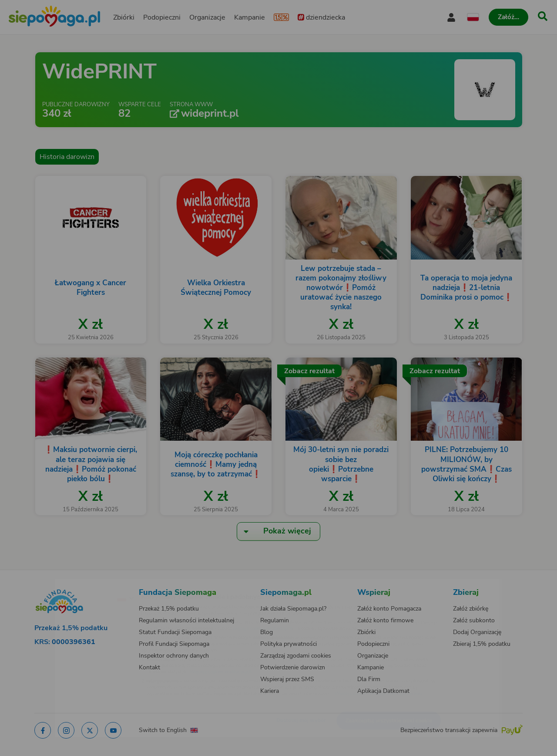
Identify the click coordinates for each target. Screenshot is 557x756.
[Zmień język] (87, 584)
